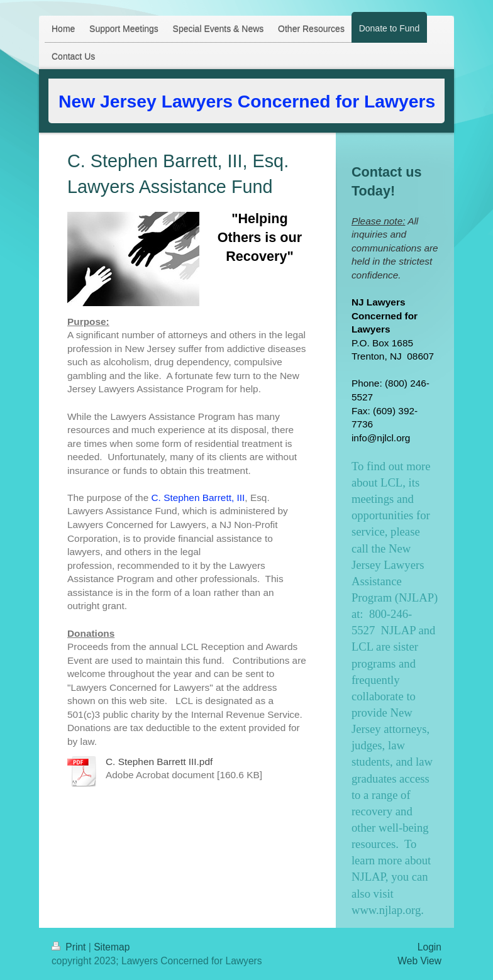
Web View (419, 961)
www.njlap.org (386, 910)
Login (429, 947)
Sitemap (112, 947)
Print (70, 947)
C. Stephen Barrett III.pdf (159, 762)
